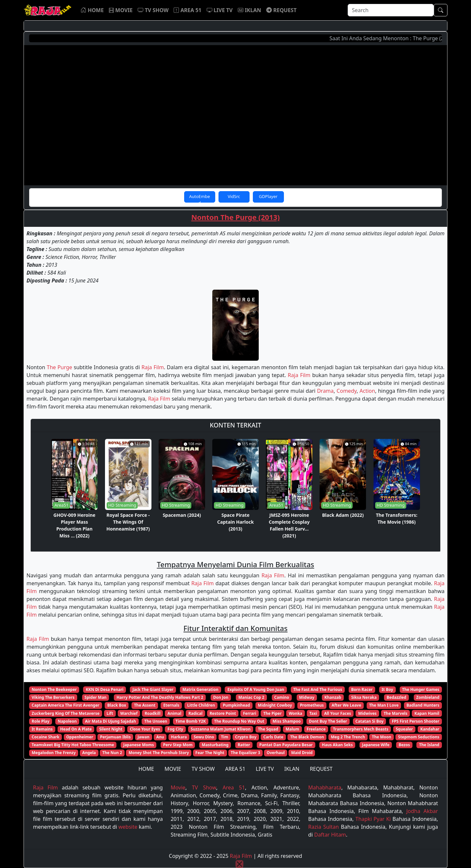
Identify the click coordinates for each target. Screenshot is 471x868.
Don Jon (221, 697)
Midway (307, 697)
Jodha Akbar (422, 811)
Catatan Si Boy (370, 721)
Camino (281, 697)
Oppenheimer (79, 737)
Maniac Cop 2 (251, 697)
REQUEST (321, 769)
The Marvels (396, 713)
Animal (174, 713)
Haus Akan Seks (337, 745)
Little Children (201, 705)
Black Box (117, 705)
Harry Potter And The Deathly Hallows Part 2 (160, 697)
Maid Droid (302, 753)
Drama (325, 391)
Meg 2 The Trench (348, 737)
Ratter (244, 745)
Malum (292, 729)
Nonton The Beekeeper (54, 689)
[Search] (391, 10)
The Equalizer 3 (246, 753)
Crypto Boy (246, 737)
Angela (89, 753)
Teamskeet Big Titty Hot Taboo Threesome (73, 745)
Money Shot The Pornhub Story (159, 753)
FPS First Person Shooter (416, 721)
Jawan (143, 737)
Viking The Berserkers (53, 697)
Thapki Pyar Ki (373, 819)
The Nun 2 (112, 753)
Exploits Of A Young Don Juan (256, 689)
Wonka (296, 713)
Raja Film (152, 367)
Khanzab (333, 697)
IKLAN (292, 769)
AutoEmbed (200, 198)
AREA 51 (235, 769)
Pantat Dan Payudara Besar (286, 745)
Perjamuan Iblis (115, 737)
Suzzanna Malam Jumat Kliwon (221, 729)
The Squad (268, 729)
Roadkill (152, 713)
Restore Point (223, 713)
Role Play (41, 721)
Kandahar (430, 729)
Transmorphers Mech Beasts (361, 729)
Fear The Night (210, 753)
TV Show (204, 787)
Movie (178, 787)
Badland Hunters (423, 705)
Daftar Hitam (330, 835)
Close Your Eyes (145, 729)
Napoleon (67, 721)
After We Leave (347, 705)
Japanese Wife (375, 745)
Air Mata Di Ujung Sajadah (111, 721)
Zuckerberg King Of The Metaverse (66, 713)
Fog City (175, 729)
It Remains (42, 729)
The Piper (272, 713)
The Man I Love (384, 705)
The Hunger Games (421, 689)
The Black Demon (307, 737)
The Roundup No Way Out (239, 721)
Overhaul (276, 753)
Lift (110, 713)
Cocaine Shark (46, 737)
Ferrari (250, 713)
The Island (429, 745)
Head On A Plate (76, 729)
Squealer (404, 729)
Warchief (129, 713)
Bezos (404, 745)
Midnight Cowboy (275, 705)
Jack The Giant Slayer (153, 689)
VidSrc (234, 196)
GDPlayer (268, 196)
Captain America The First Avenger (66, 705)
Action (367, 391)
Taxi (313, 713)
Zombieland (428, 697)
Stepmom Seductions (419, 737)
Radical (195, 713)
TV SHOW (203, 769)
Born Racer (362, 689)
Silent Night (111, 729)
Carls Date (273, 737)
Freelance (316, 729)
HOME (146, 769)
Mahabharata (325, 787)
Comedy (347, 391)
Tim (224, 737)
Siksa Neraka (364, 697)
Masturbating (215, 745)
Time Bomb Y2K (191, 721)
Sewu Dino (204, 737)
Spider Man (95, 697)
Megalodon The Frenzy (54, 753)
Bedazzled (396, 697)
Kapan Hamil (427, 713)
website (128, 827)
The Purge (60, 367)
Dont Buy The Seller (328, 721)
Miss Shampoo (287, 721)
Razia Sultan (323, 827)
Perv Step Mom (178, 745)
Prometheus (312, 705)
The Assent (145, 705)
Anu (160, 737)
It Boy (387, 689)
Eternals (171, 705)
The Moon (382, 737)
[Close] (239, 864)
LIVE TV (265, 769)
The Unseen (156, 721)
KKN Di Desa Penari (105, 689)
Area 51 (234, 787)
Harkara (179, 737)
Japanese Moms (139, 745)
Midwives (367, 713)
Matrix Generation (201, 689)
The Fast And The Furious (318, 689)
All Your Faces (338, 713)
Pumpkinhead (236, 705)
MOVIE (173, 769)
